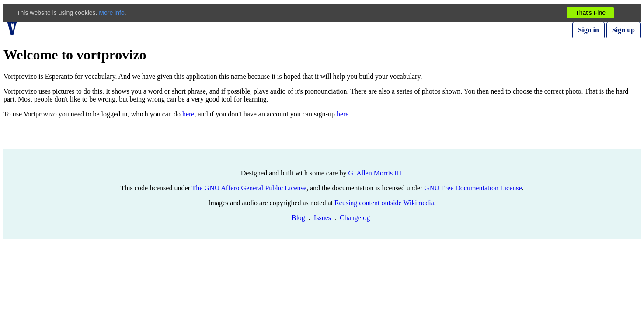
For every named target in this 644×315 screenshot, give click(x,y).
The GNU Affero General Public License (249, 188)
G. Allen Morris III (375, 173)
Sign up (623, 30)
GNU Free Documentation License (473, 188)
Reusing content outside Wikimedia (384, 203)
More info (111, 13)
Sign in (588, 30)
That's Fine (590, 13)
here (188, 114)
